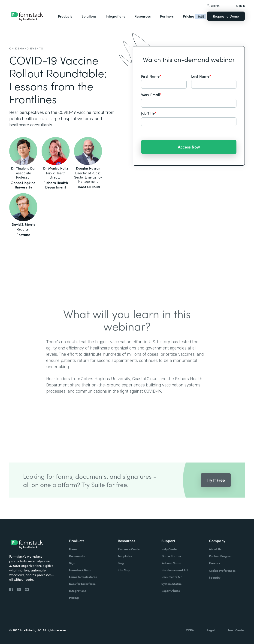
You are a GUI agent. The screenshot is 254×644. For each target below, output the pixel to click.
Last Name (201, 76)
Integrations (115, 16)
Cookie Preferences (222, 570)
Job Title (149, 113)
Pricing (189, 16)
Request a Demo (226, 16)
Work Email (151, 94)
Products (65, 16)
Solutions (89, 16)
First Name (151, 76)
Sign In (240, 5)
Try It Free (216, 487)
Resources (143, 16)
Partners (167, 16)
